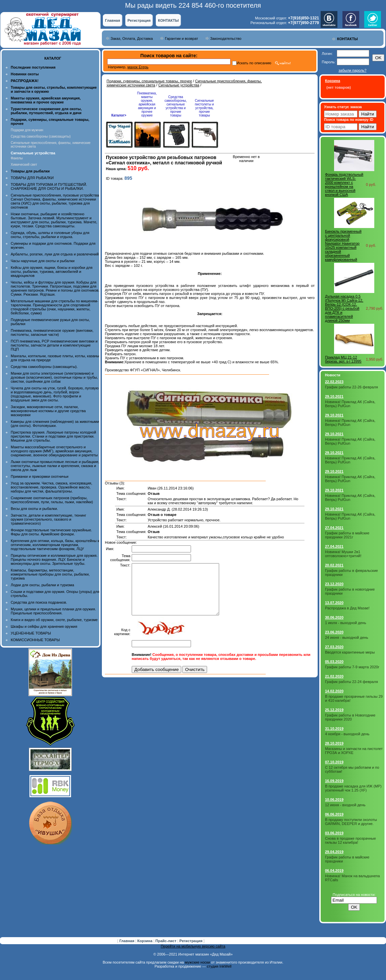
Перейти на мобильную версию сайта (193, 946)
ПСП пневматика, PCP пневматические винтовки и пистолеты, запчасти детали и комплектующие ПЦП (54, 345)
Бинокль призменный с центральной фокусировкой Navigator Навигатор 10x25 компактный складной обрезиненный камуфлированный (343, 245)
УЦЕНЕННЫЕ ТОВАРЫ (31, 633)
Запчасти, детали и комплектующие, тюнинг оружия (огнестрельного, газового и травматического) (48, 519)
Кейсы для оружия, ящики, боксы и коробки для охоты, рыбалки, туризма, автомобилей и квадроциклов (52, 272)
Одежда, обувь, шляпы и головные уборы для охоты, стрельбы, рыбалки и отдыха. (50, 235)
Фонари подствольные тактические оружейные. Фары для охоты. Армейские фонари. (51, 532)
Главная (113, 20)
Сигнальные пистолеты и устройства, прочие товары (204, 108)
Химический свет (24, 165)
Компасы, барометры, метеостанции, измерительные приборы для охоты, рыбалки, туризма (50, 574)
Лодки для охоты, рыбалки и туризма (42, 585)
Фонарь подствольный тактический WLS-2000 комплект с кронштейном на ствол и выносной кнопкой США (344, 184)
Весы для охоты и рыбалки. (34, 509)
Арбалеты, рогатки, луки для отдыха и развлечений (55, 254)
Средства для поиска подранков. (39, 602)
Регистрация (139, 20)
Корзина (145, 941)
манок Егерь (138, 67)
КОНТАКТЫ (169, 20)
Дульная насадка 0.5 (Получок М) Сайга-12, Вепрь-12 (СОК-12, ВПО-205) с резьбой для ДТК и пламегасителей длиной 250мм (344, 308)
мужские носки (198, 962)
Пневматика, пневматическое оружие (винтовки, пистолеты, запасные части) (52, 332)
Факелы (17, 158)
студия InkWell (219, 966)
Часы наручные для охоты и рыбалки (43, 261)
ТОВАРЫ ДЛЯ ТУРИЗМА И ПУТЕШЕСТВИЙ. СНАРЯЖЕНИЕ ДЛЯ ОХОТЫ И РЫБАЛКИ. (49, 186)
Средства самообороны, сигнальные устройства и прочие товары (176, 106)
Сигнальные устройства (179, 85)
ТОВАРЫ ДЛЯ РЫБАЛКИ (32, 178)
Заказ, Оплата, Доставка (132, 39)
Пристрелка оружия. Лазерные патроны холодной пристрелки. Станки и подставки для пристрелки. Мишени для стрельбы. (53, 436)
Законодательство (226, 39)
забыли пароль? (352, 70)
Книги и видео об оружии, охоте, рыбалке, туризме (54, 620)
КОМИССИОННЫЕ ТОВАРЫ (35, 640)
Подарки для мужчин (27, 130)
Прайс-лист (167, 941)
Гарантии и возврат (181, 39)
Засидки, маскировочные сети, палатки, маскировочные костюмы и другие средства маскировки (48, 411)
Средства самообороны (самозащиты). (44, 367)
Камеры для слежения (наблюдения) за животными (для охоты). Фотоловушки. (55, 424)
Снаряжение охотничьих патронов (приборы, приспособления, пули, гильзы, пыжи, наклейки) (52, 500)
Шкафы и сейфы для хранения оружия (44, 626)
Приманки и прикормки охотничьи (40, 476)
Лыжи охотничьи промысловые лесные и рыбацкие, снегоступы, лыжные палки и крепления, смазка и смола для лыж (55, 466)
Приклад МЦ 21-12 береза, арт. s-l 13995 (343, 359)
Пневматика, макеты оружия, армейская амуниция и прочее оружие (147, 104)
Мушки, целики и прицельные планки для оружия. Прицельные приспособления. (53, 611)
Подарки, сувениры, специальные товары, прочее (149, 81)
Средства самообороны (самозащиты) (41, 136)
